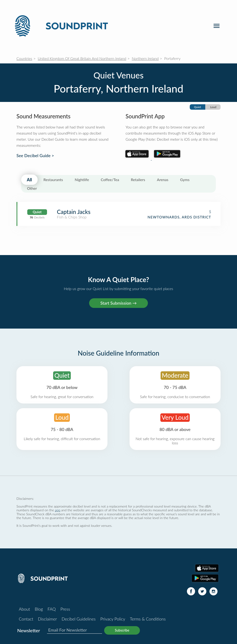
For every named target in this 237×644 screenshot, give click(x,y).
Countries (24, 58)
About (24, 609)
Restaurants (53, 180)
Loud (213, 107)
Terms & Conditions (148, 619)
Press (65, 609)
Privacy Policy (113, 619)
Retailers (138, 180)
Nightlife (82, 180)
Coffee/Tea (110, 180)
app (58, 510)
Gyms (185, 180)
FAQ (52, 609)
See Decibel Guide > (35, 156)
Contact (26, 619)
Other (32, 188)
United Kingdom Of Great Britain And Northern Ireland (82, 58)
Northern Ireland (145, 58)
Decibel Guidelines (79, 619)
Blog (39, 609)
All (29, 180)
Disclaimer (47, 619)
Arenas (163, 180)
